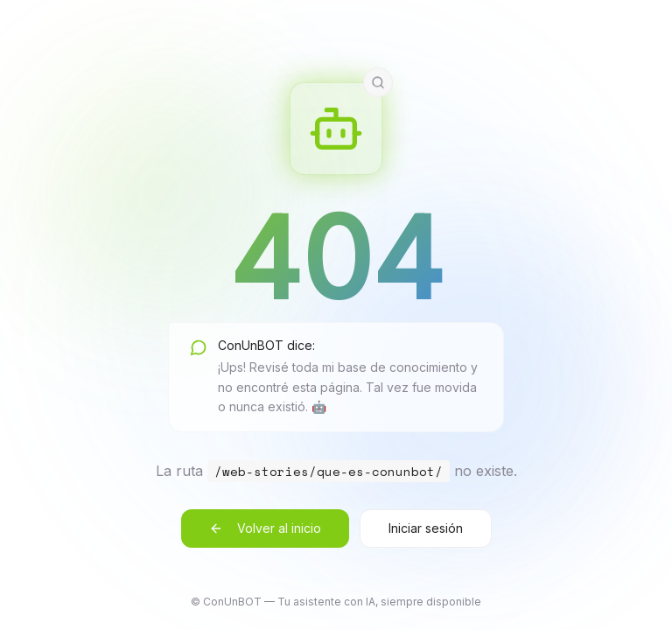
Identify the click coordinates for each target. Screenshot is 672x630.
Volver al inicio (265, 528)
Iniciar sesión (426, 528)
